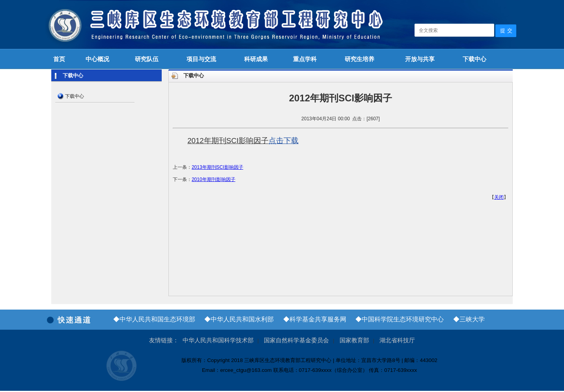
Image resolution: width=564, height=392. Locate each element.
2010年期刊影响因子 (214, 179)
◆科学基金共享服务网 (315, 319)
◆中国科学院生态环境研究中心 (400, 319)
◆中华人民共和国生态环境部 (154, 319)
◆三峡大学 (469, 319)
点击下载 (284, 141)
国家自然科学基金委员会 (296, 340)
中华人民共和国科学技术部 (218, 340)
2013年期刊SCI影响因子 (218, 167)
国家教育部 (354, 340)
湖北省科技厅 (397, 340)
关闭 (499, 197)
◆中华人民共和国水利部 (239, 319)
